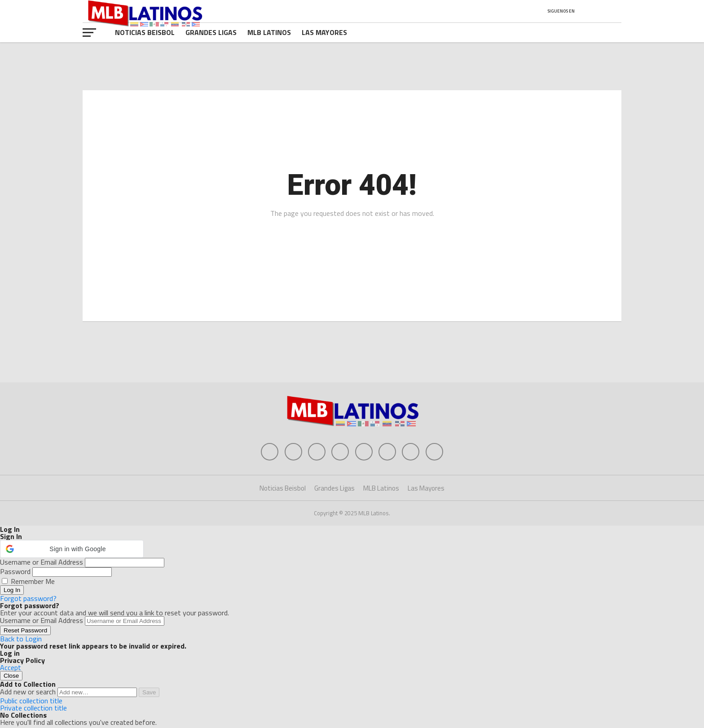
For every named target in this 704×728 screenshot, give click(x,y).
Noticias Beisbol (145, 32)
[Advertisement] (352, 353)
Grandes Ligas (211, 32)
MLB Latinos (269, 32)
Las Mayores (324, 32)
